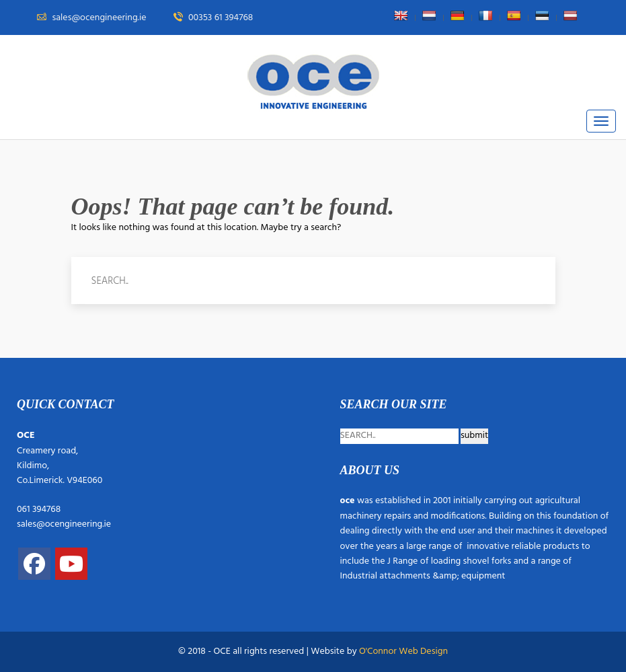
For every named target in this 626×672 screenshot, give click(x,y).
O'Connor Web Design (403, 651)
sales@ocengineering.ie (64, 524)
